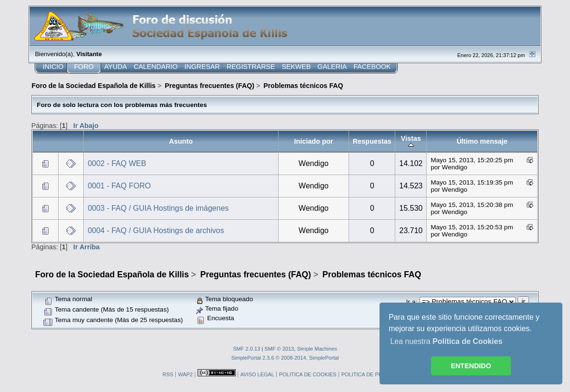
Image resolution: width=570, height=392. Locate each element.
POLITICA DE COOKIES (308, 374)
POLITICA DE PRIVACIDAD (374, 374)
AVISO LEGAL (257, 374)
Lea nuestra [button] (446, 341)
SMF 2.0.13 (246, 349)
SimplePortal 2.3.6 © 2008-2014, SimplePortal (285, 358)
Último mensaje (482, 141)
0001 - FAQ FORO (119, 186)
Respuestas (372, 141)
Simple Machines (317, 349)
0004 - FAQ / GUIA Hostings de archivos (156, 230)
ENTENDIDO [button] (471, 366)
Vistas (411, 141)
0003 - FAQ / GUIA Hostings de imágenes (158, 208)
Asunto (181, 141)
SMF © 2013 (279, 349)
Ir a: (412, 302)
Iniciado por (314, 141)
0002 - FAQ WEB (117, 163)
